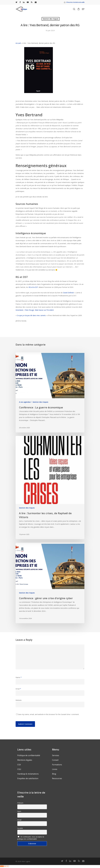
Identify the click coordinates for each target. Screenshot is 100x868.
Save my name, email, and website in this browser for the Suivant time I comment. (49, 714)
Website (19, 700)
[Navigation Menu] (83, 9)
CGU (19, 769)
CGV (19, 765)
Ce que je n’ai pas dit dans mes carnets (31, 315)
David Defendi (69, 293)
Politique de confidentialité (29, 755)
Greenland (19, 310)
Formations (57, 765)
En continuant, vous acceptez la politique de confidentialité (31, 838)
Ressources (57, 778)
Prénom (20, 803)
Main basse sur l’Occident (44, 310)
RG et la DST (33, 287)
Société (20, 828)
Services (56, 755)
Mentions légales (25, 760)
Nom (19, 811)
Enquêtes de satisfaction (28, 778)
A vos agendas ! (25, 402)
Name (19, 677)
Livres (55, 769)
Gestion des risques (51, 19)
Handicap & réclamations (28, 774)
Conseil (55, 760)
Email (18, 689)
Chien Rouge (29, 310)
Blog (54, 774)
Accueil (18, 43)
